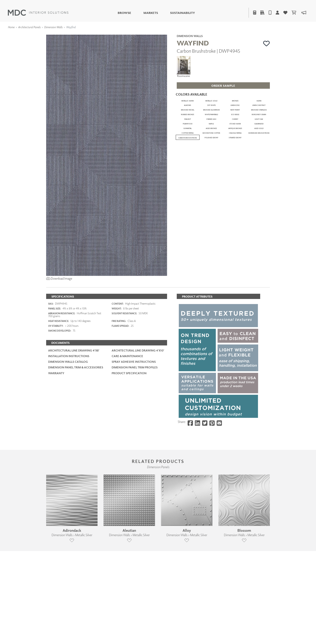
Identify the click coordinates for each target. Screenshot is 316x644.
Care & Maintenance (127, 410)
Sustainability (182, 13)
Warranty (56, 427)
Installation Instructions (69, 410)
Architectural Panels (29, 27)
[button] (267, 43)
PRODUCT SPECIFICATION (129, 427)
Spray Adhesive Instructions (134, 416)
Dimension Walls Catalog (68, 416)
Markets (151, 13)
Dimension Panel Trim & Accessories (76, 421)
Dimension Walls (53, 27)
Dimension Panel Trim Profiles (135, 421)
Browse (124, 13)
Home (11, 27)
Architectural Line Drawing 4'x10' (138, 404)
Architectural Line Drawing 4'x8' (74, 404)
